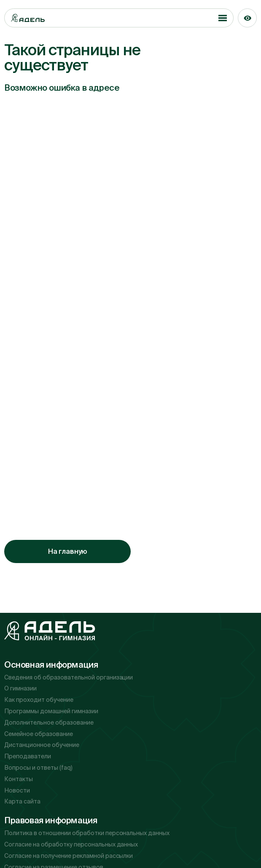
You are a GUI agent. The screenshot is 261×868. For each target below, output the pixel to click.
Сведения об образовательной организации (69, 677)
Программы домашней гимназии (51, 711)
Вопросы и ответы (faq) (38, 768)
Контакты (19, 779)
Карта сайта (22, 801)
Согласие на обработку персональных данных (71, 844)
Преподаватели (28, 756)
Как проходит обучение (39, 700)
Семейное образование (39, 734)
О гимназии (20, 688)
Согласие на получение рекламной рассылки (69, 856)
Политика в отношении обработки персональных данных (87, 833)
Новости (17, 790)
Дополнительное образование (49, 722)
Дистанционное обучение (42, 745)
